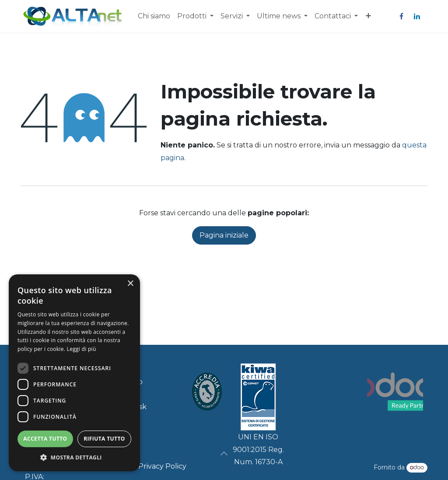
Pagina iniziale (224, 235)
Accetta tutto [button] (45, 439)
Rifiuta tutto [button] (104, 439)
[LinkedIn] (417, 16)
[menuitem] (154, 16)
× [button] (130, 284)
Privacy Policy (162, 466)
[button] (224, 453)
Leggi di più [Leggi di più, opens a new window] (82, 349)
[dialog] (74, 373)
